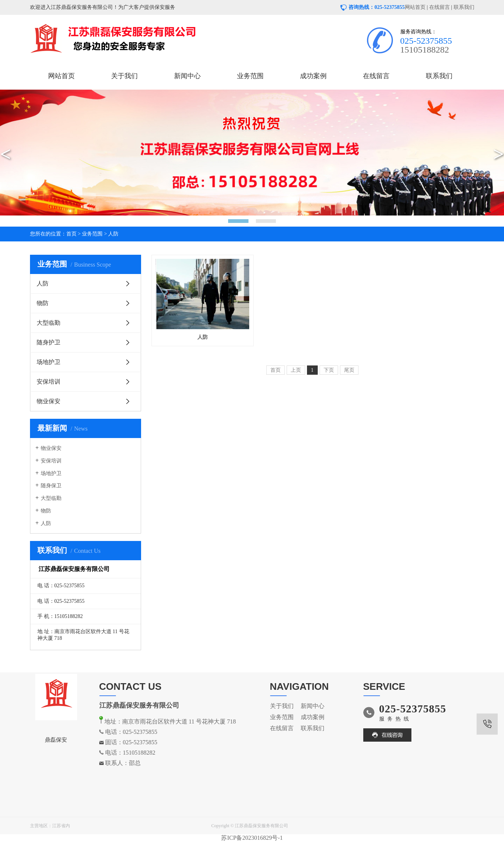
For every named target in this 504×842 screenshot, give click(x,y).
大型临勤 (49, 323)
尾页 (349, 370)
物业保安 (49, 401)
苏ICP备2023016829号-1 (252, 838)
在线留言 (440, 7)
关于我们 (124, 76)
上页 (296, 370)
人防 (113, 234)
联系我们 (464, 7)
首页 (71, 234)
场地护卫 (49, 362)
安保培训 (49, 382)
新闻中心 (187, 76)
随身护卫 (49, 342)
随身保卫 (51, 486)
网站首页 (415, 7)
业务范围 (250, 76)
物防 (43, 303)
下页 (329, 370)
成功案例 (313, 76)
